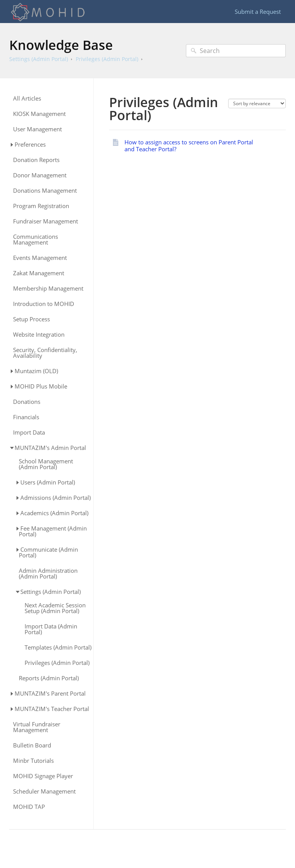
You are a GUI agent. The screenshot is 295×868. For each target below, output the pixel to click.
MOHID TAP (29, 807)
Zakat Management (39, 273)
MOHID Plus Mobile (41, 386)
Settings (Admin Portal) (39, 59)
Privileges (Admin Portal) (107, 59)
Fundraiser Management (46, 221)
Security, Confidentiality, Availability (45, 353)
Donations (27, 402)
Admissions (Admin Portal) (56, 498)
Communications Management (36, 240)
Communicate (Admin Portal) (48, 552)
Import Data (29, 432)
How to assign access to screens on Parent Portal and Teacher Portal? (189, 145)
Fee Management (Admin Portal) (53, 531)
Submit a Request (258, 12)
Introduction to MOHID (44, 304)
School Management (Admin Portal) (46, 464)
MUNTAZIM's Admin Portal (50, 448)
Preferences (30, 144)
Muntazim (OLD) (36, 371)
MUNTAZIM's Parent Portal (50, 693)
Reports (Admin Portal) (49, 678)
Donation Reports (36, 160)
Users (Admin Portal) (48, 482)
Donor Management (40, 175)
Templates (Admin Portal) (58, 647)
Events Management (40, 258)
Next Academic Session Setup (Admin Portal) (55, 608)
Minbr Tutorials (33, 761)
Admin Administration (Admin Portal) (48, 574)
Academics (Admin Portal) (54, 513)
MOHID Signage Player (43, 776)
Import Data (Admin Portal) (51, 629)
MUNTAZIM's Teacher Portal (52, 709)
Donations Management (45, 191)
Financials (26, 417)
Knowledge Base (61, 45)
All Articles (27, 98)
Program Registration (41, 206)
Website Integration (39, 335)
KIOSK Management (39, 114)
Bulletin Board (32, 745)
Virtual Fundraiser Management (37, 727)
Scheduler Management (44, 791)
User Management (37, 129)
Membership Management (48, 289)
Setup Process (31, 319)
